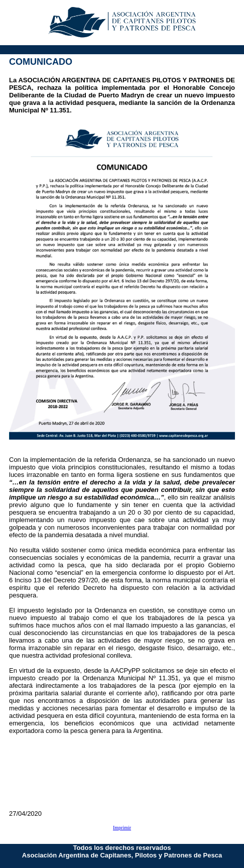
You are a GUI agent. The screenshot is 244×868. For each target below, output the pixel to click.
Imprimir (122, 828)
